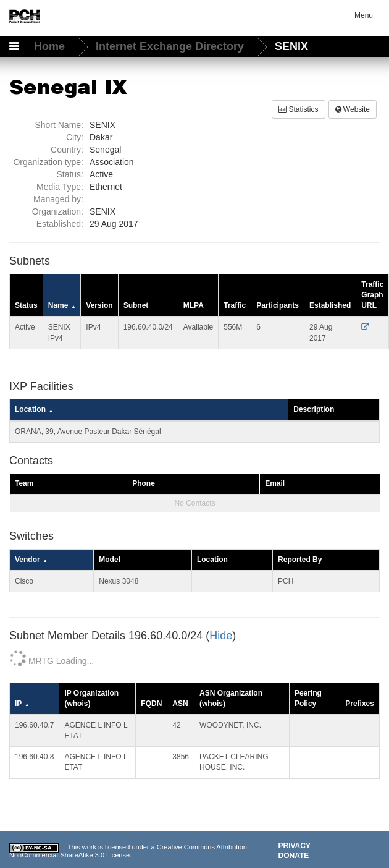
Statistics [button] (298, 109)
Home (51, 46)
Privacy (295, 846)
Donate (294, 856)
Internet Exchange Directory (171, 46)
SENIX (291, 46)
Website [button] (353, 109)
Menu (364, 15)
